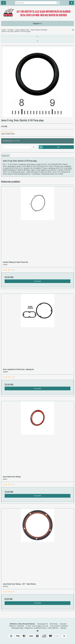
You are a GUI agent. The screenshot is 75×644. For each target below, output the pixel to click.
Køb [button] (49, 147)
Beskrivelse (6, 156)
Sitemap (63, 628)
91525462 (20, 626)
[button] (37, 36)
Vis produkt (37, 281)
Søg (58, 3)
